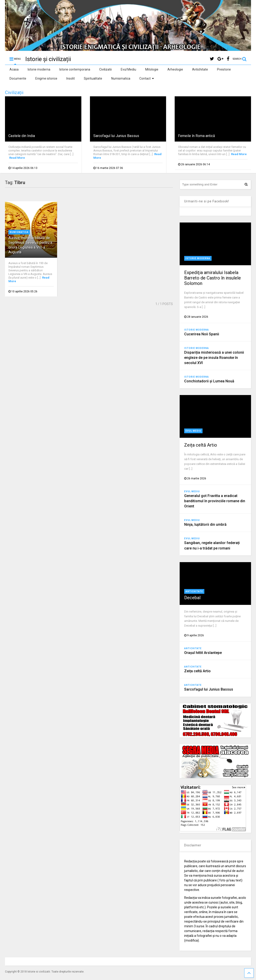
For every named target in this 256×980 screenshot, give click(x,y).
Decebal (192, 598)
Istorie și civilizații (48, 59)
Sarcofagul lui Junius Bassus (116, 136)
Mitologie (152, 69)
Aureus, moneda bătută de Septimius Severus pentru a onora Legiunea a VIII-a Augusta (30, 245)
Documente (18, 78)
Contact (147, 78)
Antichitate (200, 69)
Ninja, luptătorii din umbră (205, 524)
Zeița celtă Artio (201, 445)
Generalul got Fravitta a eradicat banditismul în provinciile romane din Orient (215, 501)
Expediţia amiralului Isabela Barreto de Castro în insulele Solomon (213, 278)
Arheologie (175, 69)
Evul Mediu (128, 69)
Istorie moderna (39, 69)
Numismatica (121, 78)
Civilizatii (105, 69)
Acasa (14, 69)
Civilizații (14, 92)
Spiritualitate (93, 78)
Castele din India (22, 136)
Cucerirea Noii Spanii (202, 334)
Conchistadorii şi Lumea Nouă (209, 381)
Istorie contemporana (75, 69)
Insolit (71, 78)
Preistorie (224, 69)
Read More (17, 158)
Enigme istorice (46, 78)
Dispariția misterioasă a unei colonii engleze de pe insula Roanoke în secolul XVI (214, 358)
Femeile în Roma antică (197, 136)
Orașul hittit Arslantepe (203, 653)
